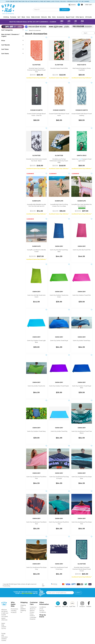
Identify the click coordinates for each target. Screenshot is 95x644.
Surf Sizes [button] (13, 49)
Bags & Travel (70, 17)
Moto (54, 17)
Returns (32, 611)
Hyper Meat (72, 604)
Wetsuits (44, 17)
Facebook (89, 604)
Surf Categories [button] (13, 30)
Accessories (61, 17)
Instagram (82, 604)
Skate (23, 17)
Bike (50, 17)
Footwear (13, 17)
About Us (33, 609)
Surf (19, 17)
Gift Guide (88, 17)
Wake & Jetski (36, 17)
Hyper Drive (65, 604)
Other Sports (80, 17)
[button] (72, 5)
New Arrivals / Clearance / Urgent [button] (13, 35)
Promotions (14, 609)
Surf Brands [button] (13, 45)
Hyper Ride (58, 604)
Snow (28, 17)
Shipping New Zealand (23, 607)
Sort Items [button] (13, 54)
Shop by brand (43, 616)
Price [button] (13, 41)
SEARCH (65, 10)
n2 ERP (43, 585)
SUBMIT (78, 593)
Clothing (6, 17)
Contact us (33, 607)
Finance (32, 616)
